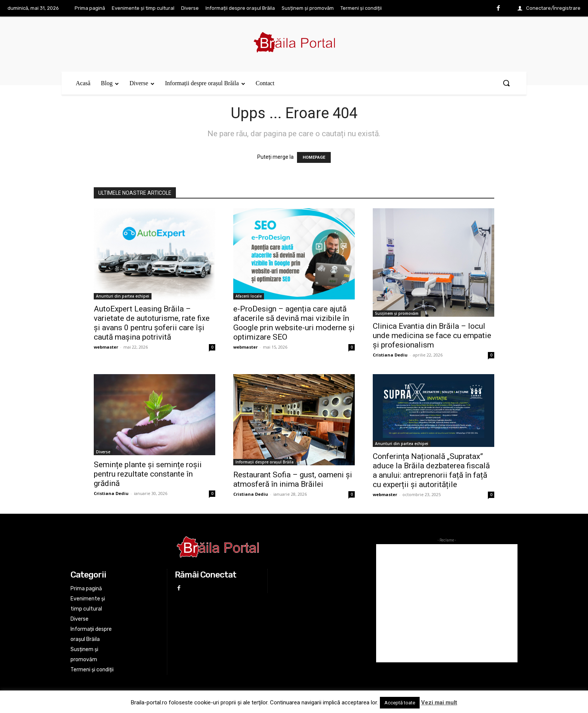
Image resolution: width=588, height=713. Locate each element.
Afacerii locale (249, 296)
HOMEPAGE (314, 157)
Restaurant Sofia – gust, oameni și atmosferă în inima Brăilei (293, 479)
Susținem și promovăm (397, 313)
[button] (506, 83)
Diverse (103, 452)
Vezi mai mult (439, 702)
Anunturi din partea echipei (123, 296)
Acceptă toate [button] (400, 703)
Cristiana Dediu (390, 355)
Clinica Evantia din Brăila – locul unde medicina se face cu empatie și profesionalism (432, 335)
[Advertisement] (447, 603)
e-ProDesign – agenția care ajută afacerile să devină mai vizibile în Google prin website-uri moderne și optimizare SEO (294, 323)
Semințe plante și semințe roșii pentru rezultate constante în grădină (148, 474)
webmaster (106, 347)
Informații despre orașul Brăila (265, 462)
